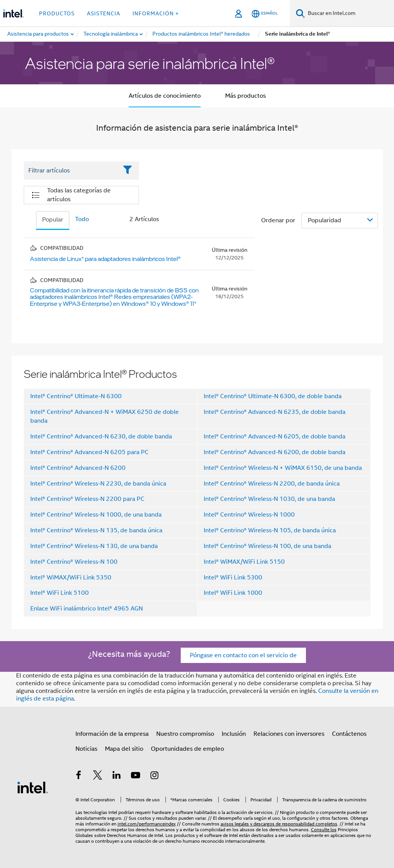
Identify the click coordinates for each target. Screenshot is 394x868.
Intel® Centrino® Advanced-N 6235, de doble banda (275, 412)
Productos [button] (57, 13)
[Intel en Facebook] (79, 776)
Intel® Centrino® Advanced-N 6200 (78, 468)
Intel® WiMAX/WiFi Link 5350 (71, 578)
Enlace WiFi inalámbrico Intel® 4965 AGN (87, 609)
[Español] (265, 14)
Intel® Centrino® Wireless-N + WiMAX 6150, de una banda (283, 468)
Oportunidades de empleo (187, 749)
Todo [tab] (82, 219)
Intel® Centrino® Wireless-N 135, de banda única (96, 530)
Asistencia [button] (104, 13)
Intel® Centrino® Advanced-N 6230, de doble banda (101, 436)
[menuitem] (111, 34)
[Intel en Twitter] (98, 776)
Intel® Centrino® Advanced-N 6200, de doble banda (275, 452)
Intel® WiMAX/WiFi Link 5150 (244, 562)
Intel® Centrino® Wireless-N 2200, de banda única (272, 484)
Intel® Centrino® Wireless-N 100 (74, 562)
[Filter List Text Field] (71, 171)
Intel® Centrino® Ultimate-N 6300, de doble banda (273, 396)
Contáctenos (349, 734)
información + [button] (156, 13)
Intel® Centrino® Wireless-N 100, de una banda (267, 546)
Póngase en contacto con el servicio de (243, 655)
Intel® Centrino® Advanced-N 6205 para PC (89, 452)
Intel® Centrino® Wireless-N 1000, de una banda (96, 515)
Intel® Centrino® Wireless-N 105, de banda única (270, 530)
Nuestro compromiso (185, 734)
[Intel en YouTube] (136, 776)
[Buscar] (300, 13)
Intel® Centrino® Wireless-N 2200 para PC (87, 499)
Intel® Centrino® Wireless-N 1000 (249, 515)
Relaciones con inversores (289, 734)
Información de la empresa (112, 734)
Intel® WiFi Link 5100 (60, 593)
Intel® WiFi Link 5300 (233, 578)
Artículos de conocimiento (165, 96)
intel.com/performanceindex (147, 824)
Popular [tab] (53, 220)
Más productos (245, 96)
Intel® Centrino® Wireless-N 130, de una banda (94, 546)
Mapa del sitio (124, 749)
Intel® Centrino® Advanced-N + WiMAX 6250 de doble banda (105, 416)
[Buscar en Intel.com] (349, 13)
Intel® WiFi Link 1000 (233, 593)
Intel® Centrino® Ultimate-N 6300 (76, 396)
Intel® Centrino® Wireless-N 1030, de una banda (269, 499)
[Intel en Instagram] (155, 776)
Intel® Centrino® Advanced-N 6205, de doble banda (275, 436)
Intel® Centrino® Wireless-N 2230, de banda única (98, 484)
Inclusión (234, 734)
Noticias (86, 749)
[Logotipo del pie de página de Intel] (33, 787)
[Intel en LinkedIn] (117, 776)
